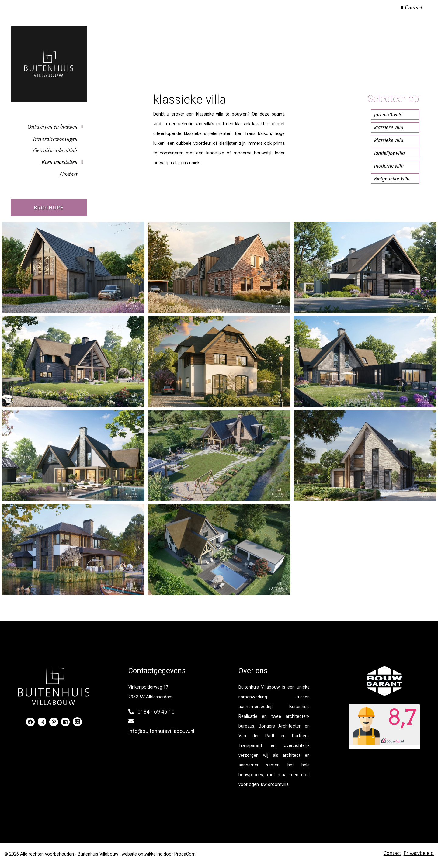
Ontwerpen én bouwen (52, 127)
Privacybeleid (419, 853)
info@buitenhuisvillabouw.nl (161, 731)
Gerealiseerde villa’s (55, 150)
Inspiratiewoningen (55, 139)
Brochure (49, 208)
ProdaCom (185, 854)
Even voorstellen (59, 162)
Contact (414, 8)
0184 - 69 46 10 (156, 712)
